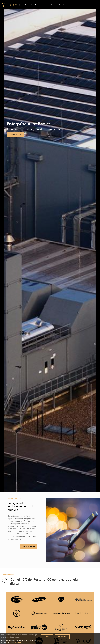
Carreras (66, 5)
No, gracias (62, 637)
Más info (18, 642)
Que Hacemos (36, 5)
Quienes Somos (24, 5)
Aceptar (47, 637)
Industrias (46, 5)
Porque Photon (56, 5)
